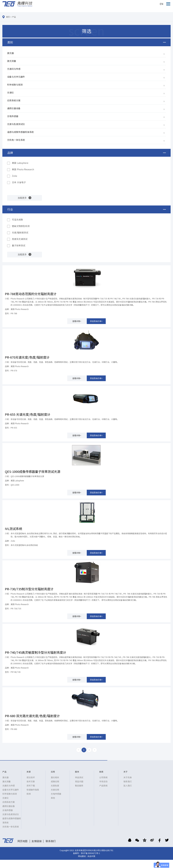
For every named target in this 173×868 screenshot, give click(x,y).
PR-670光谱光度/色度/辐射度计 (27, 357)
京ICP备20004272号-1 (90, 853)
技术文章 (31, 782)
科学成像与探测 (15, 85)
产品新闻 (103, 786)
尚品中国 (91, 856)
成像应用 (55, 782)
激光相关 (55, 777)
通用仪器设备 (14, 108)
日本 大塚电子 (19, 182)
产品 (14, 17)
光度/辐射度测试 (20, 233)
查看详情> (77, 321)
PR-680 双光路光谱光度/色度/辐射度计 (32, 716)
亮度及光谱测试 (20, 239)
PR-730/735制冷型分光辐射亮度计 (29, 589)
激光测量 (12, 61)
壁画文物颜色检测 (21, 226)
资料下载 (31, 786)
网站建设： (83, 856)
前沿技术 (31, 777)
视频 (29, 794)
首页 (8, 17)
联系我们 (128, 782)
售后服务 (79, 786)
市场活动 (103, 782)
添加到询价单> (96, 321)
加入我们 (128, 786)
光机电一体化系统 (16, 140)
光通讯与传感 (14, 69)
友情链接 (37, 841)
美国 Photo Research (23, 169)
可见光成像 (17, 220)
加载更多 (22, 198)
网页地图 (22, 841)
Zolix (14, 176)
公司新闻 (103, 777)
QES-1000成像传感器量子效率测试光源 (33, 472)
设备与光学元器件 (16, 77)
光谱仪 (10, 93)
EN (161, 4)
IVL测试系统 (14, 529)
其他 (53, 798)
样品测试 (79, 777)
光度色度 (55, 786)
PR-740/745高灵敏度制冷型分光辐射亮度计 (36, 652)
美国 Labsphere (20, 163)
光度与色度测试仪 (16, 124)
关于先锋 (128, 777)
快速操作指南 (33, 790)
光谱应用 (55, 790)
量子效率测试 (19, 246)
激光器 (10, 53)
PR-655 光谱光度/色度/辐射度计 (28, 414)
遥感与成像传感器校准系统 (20, 132)
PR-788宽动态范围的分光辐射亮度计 (31, 294)
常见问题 (79, 782)
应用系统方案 (14, 101)
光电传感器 (13, 116)
